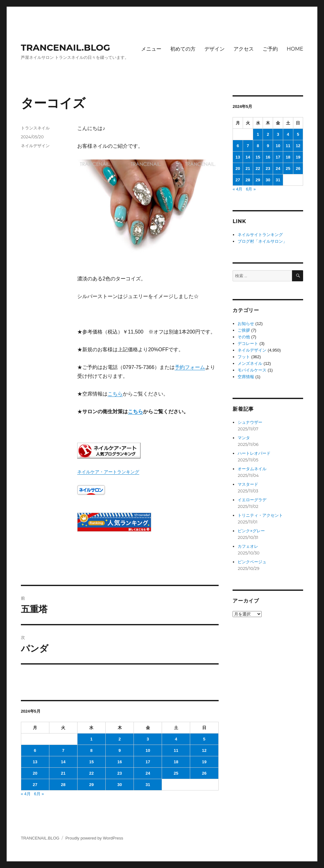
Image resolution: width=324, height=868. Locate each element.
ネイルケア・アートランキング (108, 472)
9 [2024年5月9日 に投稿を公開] (119, 750)
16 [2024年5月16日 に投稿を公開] (120, 762)
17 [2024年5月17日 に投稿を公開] (148, 762)
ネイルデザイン (35, 146)
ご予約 (270, 49)
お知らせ (246, 324)
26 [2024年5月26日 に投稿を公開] (204, 773)
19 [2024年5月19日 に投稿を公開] (204, 762)
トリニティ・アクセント (260, 515)
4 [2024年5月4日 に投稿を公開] (176, 739)
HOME (295, 49)
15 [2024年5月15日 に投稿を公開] (91, 762)
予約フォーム (190, 367)
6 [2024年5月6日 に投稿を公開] (35, 750)
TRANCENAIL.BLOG (66, 47)
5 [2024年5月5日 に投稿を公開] (204, 739)
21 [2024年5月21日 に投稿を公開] (63, 773)
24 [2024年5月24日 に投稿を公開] (148, 773)
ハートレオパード (254, 453)
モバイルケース (252, 370)
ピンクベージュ (252, 562)
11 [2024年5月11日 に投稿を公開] (176, 750)
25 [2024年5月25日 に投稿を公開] (176, 773)
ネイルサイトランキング (260, 235)
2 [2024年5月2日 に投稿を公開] (119, 739)
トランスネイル (35, 128)
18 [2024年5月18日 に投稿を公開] (176, 762)
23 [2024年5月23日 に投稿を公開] (120, 773)
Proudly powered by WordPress (94, 838)
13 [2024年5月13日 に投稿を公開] (35, 762)
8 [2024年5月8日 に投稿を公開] (91, 750)
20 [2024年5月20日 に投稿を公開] (35, 773)
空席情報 (246, 377)
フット (244, 357)
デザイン (215, 49)
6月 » (39, 794)
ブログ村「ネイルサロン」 (262, 241)
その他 (244, 337)
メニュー (151, 49)
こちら (115, 394)
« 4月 (26, 794)
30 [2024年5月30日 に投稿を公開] (120, 785)
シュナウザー (250, 422)
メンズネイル (250, 363)
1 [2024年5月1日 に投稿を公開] (91, 739)
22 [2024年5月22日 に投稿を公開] (91, 773)
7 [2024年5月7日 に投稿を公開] (63, 750)
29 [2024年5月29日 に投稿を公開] (91, 785)
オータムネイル (252, 469)
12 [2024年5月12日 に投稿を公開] (204, 750)
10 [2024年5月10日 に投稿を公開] (148, 750)
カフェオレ (248, 546)
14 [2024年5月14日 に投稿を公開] (63, 762)
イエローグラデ (252, 500)
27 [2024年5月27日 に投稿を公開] (35, 785)
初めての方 (183, 49)
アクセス (244, 49)
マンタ (244, 438)
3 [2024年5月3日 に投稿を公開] (148, 739)
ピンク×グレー (251, 531)
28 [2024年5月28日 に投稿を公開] (63, 785)
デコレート (248, 343)
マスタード (248, 484)
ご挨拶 (244, 330)
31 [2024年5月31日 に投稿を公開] (148, 785)
